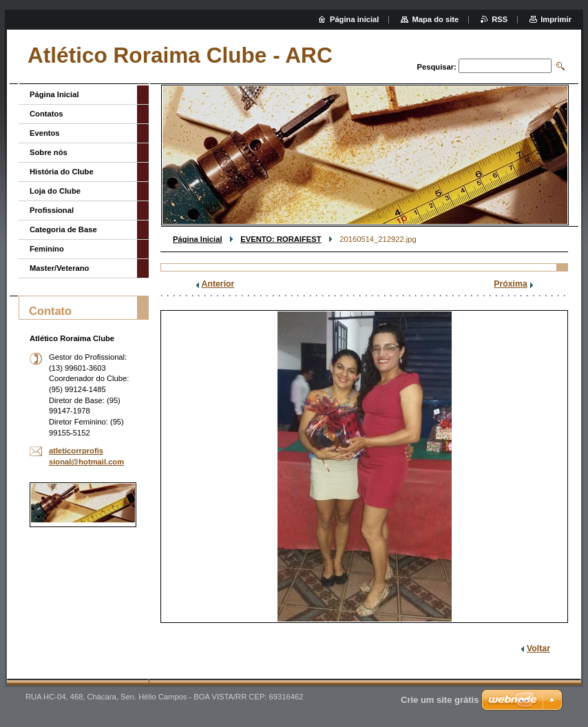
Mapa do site (435, 19)
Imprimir (556, 19)
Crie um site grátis (440, 700)
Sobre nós (49, 152)
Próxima (511, 284)
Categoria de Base (63, 229)
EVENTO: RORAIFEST (281, 239)
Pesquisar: (437, 67)
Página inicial (355, 19)
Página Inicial (198, 239)
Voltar (538, 648)
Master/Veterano (59, 268)
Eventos (45, 133)
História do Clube (62, 172)
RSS (500, 19)
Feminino (47, 249)
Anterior (218, 284)
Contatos (46, 114)
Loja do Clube (55, 191)
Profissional (52, 210)
